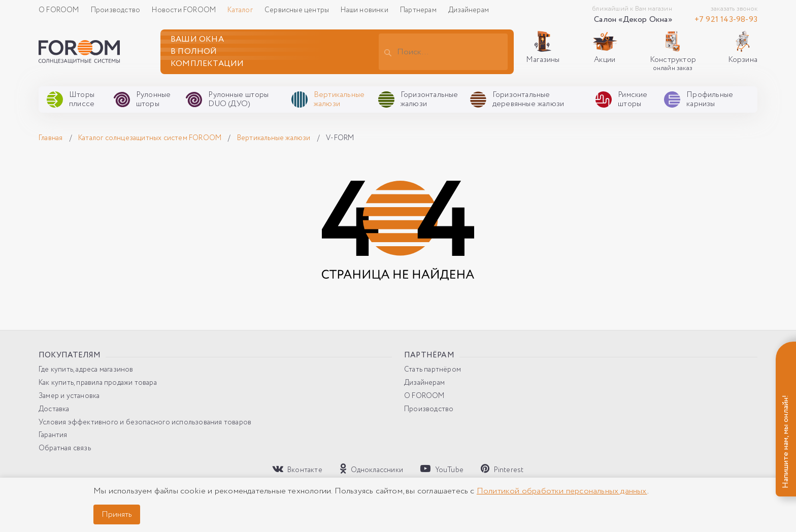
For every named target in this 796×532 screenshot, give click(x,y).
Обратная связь (65, 448)
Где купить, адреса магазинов (86, 370)
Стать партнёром (433, 370)
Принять (117, 514)
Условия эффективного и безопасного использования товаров (145, 423)
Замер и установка (69, 396)
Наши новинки (365, 10)
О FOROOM (60, 10)
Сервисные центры (297, 10)
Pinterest (502, 469)
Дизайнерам (469, 10)
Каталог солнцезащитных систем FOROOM (151, 138)
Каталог (241, 10)
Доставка (54, 409)
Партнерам (419, 10)
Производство (117, 10)
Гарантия (53, 435)
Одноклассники (371, 469)
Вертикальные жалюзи (275, 138)
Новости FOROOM (185, 10)
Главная (52, 138)
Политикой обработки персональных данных (562, 491)
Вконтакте (297, 469)
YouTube (442, 469)
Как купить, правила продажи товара (98, 383)
